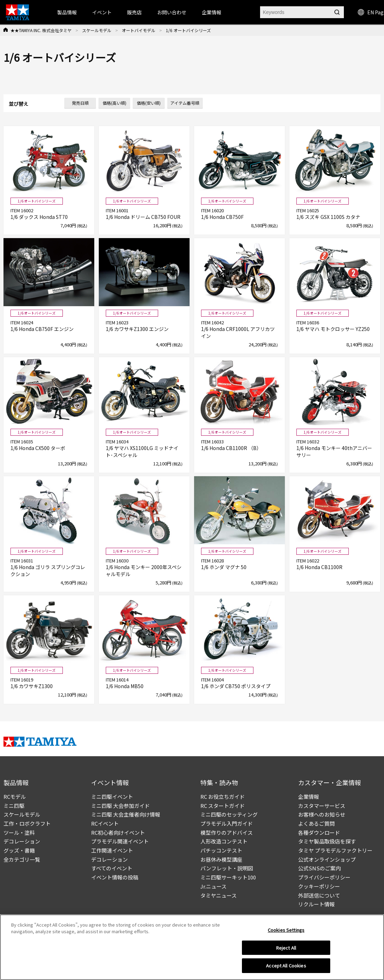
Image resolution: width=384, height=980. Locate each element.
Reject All (286, 950)
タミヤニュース (219, 895)
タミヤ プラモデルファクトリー (335, 850)
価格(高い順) (115, 103)
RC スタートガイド (223, 806)
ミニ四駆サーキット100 (228, 877)
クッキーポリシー (319, 886)
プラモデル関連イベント (120, 841)
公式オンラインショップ (327, 859)
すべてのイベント (112, 868)
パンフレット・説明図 (227, 868)
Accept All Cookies (286, 968)
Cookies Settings (286, 932)
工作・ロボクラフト (27, 823)
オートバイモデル (139, 30)
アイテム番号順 (185, 103)
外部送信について (319, 895)
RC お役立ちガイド (223, 797)
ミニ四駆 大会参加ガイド (120, 806)
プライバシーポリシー (324, 877)
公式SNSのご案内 (319, 868)
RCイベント (105, 823)
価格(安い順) (149, 103)
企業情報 (309, 797)
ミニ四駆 (14, 806)
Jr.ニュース (213, 886)
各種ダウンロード (319, 832)
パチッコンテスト (221, 850)
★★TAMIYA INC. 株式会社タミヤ (41, 30)
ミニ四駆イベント (112, 797)
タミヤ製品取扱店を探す (327, 841)
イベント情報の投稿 (115, 877)
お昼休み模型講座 (221, 859)
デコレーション (22, 841)
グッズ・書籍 (19, 850)
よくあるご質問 (316, 823)
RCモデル (15, 797)
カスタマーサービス (322, 806)
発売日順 (80, 103)
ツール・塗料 (19, 832)
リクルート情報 (316, 904)
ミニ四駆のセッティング (229, 814)
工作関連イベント (112, 850)
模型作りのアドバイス (227, 832)
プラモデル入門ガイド (227, 823)
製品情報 (67, 12)
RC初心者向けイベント (118, 832)
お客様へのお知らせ (322, 814)
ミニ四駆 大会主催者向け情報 (126, 814)
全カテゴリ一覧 (22, 859)
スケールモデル (97, 30)
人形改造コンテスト (224, 841)
